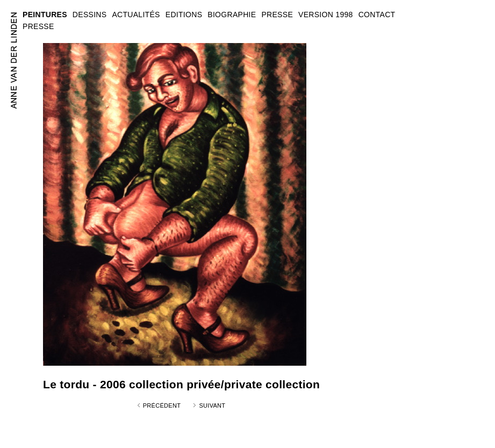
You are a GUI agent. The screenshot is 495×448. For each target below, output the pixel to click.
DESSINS (90, 15)
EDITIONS (184, 15)
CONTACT (377, 15)
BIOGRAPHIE (232, 15)
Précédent (162, 406)
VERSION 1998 (326, 15)
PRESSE (38, 26)
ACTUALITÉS (136, 15)
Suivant (212, 406)
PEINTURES (45, 15)
